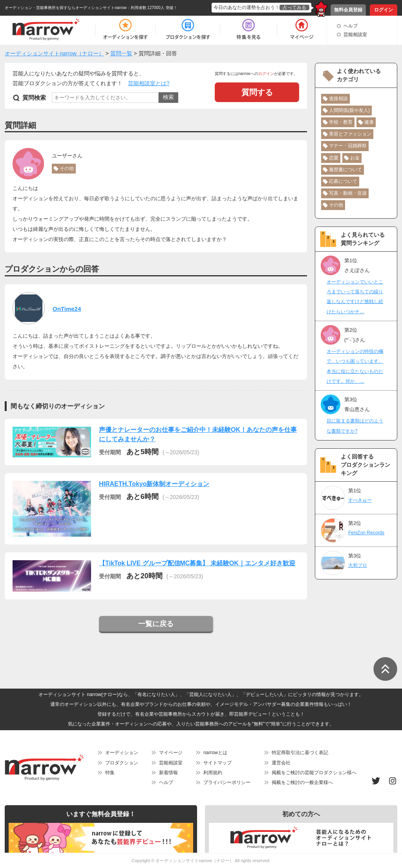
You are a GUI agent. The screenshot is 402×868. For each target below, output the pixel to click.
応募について (343, 181)
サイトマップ (217, 763)
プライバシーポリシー (227, 782)
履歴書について (345, 170)
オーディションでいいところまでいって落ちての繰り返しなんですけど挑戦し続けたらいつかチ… (355, 297)
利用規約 (213, 773)
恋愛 (334, 158)
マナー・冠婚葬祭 (348, 146)
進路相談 (338, 99)
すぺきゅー (360, 500)
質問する (257, 92)
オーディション (122, 753)
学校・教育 (341, 122)
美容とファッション (350, 134)
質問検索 (34, 98)
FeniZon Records (366, 533)
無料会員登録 (348, 10)
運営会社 (281, 763)
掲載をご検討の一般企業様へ (302, 782)
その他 (67, 168)
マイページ (171, 753)
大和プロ (358, 565)
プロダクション (122, 763)
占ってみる (294, 7)
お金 (355, 158)
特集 (110, 773)
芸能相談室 (355, 35)
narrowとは (215, 753)
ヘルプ (351, 26)
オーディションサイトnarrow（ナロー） (195, 861)
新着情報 (168, 773)
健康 (369, 122)
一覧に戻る (156, 624)
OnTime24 (67, 309)
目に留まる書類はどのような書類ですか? (355, 426)
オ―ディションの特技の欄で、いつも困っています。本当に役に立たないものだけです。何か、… (355, 366)
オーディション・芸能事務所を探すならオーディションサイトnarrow (66, 8)
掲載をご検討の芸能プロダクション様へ (314, 773)
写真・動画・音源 (348, 193)
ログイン (384, 10)
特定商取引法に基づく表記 (300, 753)
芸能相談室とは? (149, 83)
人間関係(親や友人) (349, 110)
